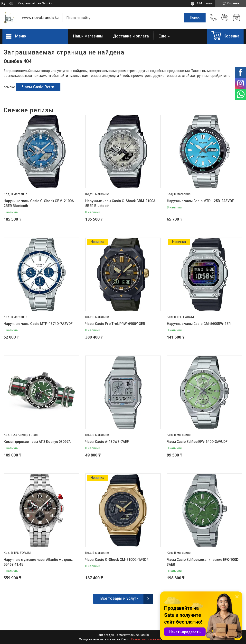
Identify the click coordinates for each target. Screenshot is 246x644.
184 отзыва (205, 3)
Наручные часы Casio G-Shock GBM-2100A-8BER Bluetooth (121, 203)
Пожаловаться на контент (149, 639)
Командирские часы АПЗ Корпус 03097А (37, 442)
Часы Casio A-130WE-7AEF (107, 442)
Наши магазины (88, 36)
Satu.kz (145, 635)
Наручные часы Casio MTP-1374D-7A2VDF (38, 324)
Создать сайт (28, 3)
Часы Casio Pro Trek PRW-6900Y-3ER (115, 324)
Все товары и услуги (119, 598)
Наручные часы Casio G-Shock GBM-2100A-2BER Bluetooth (39, 203)
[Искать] (195, 18)
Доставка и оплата (131, 36)
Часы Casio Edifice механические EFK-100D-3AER (203, 562)
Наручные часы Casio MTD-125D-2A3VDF (200, 201)
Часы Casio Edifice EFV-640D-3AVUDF (197, 442)
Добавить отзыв (225, 18)
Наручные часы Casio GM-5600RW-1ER (199, 324)
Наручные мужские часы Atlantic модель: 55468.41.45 (38, 562)
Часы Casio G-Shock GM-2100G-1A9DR (117, 560)
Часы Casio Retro (38, 87)
